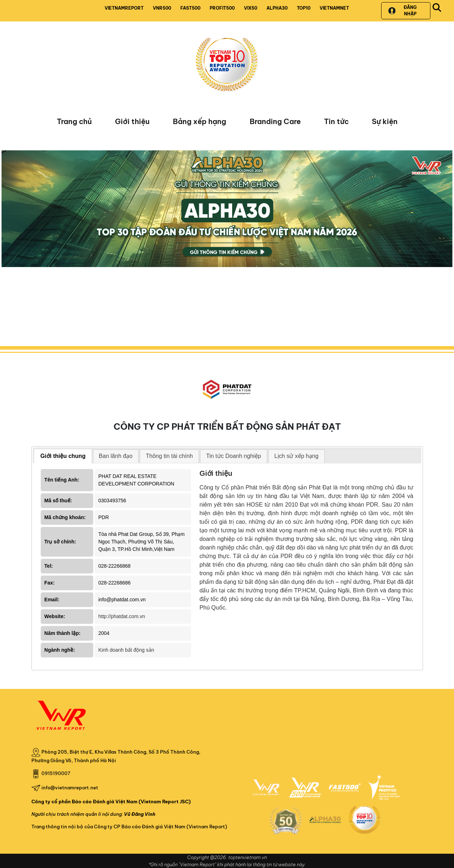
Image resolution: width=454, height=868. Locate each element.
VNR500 (162, 8)
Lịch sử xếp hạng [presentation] (296, 456)
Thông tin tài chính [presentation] (169, 456)
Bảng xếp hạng (199, 121)
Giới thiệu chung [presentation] (63, 456)
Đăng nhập (402, 11)
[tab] (63, 456)
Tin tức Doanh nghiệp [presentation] (234, 456)
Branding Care (275, 121)
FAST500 (190, 8)
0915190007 (56, 773)
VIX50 (251, 8)
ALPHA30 (277, 8)
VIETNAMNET (334, 8)
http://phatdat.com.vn (122, 616)
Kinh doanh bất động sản (126, 650)
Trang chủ (74, 121)
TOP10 (304, 8)
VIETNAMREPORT (124, 8)
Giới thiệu (132, 121)
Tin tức (336, 121)
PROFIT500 (222, 8)
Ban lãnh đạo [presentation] (116, 456)
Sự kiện (385, 121)
